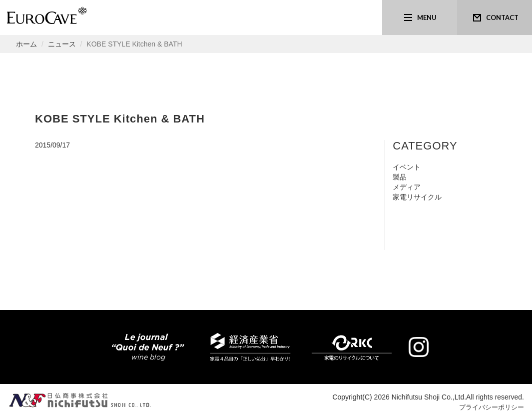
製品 (400, 177)
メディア (407, 187)
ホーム (26, 44)
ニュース (62, 44)
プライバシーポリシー (489, 407)
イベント (407, 167)
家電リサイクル (417, 197)
